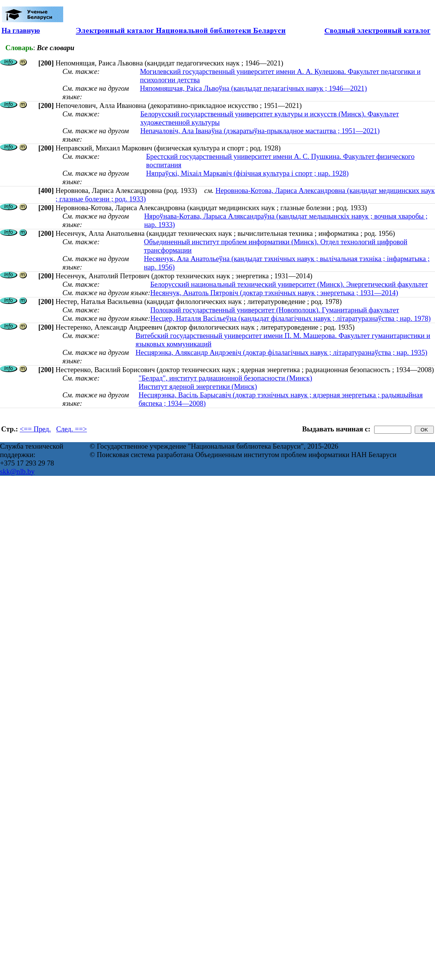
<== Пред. (35, 429)
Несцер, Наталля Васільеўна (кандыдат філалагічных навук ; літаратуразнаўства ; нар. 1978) (290, 318)
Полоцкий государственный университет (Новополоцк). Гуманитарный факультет (275, 310)
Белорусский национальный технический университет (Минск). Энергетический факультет (289, 284)
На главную (21, 30)
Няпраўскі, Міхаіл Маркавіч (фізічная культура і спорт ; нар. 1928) (248, 173)
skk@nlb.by (17, 471)
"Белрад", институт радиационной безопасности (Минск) (225, 378)
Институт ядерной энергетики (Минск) (198, 386)
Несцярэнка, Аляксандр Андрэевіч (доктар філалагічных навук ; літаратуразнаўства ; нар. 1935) (281, 352)
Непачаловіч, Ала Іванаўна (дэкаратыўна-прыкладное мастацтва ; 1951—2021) (260, 131)
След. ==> (72, 429)
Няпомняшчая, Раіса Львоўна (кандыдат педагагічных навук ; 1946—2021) (253, 88)
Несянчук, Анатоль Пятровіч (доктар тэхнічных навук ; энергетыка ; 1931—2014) (274, 293)
